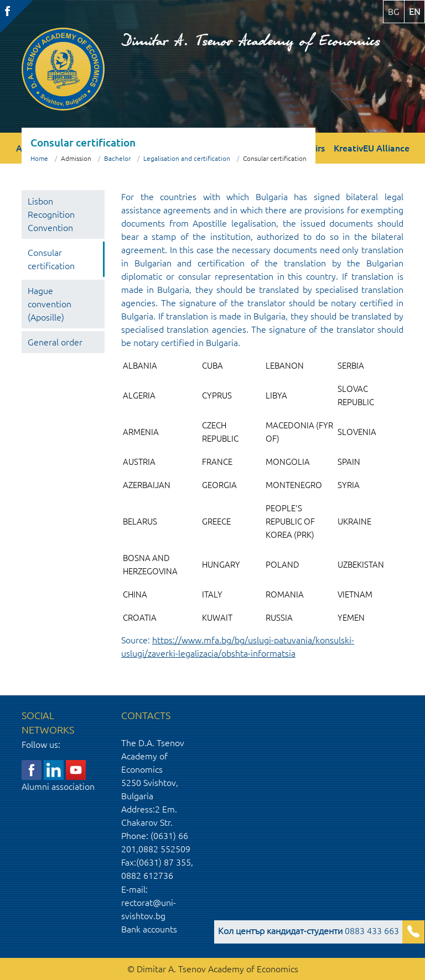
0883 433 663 (309, 931)
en (414, 12)
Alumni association (58, 787)
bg (394, 12)
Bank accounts (149, 929)
